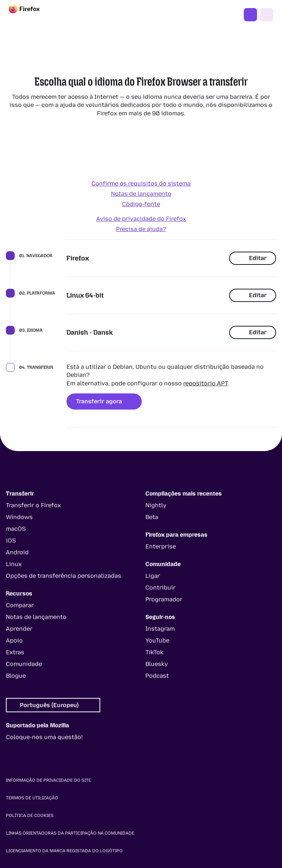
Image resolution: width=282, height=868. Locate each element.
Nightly (156, 505)
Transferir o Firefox (33, 505)
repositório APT (205, 383)
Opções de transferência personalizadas (64, 576)
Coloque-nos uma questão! (44, 737)
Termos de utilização (32, 798)
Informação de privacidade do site (48, 780)
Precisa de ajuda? (141, 229)
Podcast (157, 676)
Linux (14, 564)
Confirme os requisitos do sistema (141, 183)
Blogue (16, 676)
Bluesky (157, 664)
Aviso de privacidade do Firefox (141, 219)
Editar (253, 258)
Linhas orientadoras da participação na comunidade (70, 833)
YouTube (157, 640)
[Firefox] (31, 15)
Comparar (20, 605)
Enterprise (161, 546)
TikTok (154, 652)
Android (17, 552)
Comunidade (24, 664)
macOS (16, 529)
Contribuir (160, 588)
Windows (19, 517)
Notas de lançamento (141, 194)
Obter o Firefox (250, 15)
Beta (152, 517)
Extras (15, 652)
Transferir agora (104, 401)
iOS (11, 541)
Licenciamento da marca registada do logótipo (64, 851)
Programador (164, 599)
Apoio (14, 640)
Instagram (160, 629)
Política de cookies (30, 815)
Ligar (153, 576)
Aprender (19, 629)
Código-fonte (141, 204)
